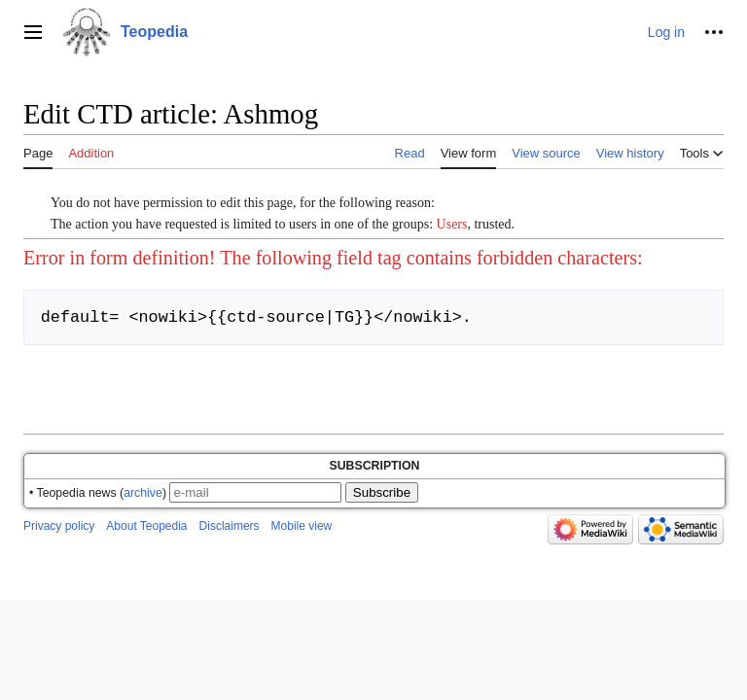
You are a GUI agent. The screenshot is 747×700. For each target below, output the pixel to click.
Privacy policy (59, 526)
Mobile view (302, 526)
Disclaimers (230, 526)
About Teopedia (146, 526)
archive (143, 493)
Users (452, 224)
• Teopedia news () (98, 493)
